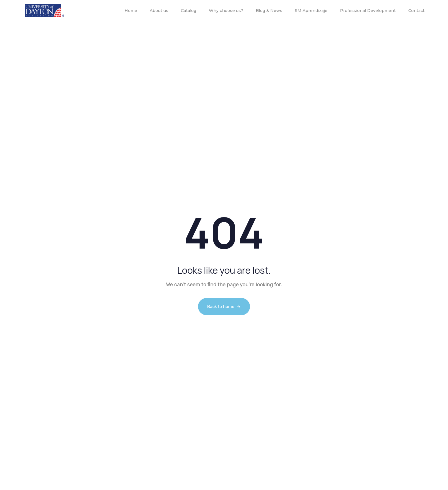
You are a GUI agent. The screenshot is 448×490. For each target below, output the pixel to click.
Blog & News (269, 11)
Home (131, 11)
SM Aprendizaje (311, 11)
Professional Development (368, 11)
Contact (416, 11)
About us (159, 11)
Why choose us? (226, 11)
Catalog (189, 11)
